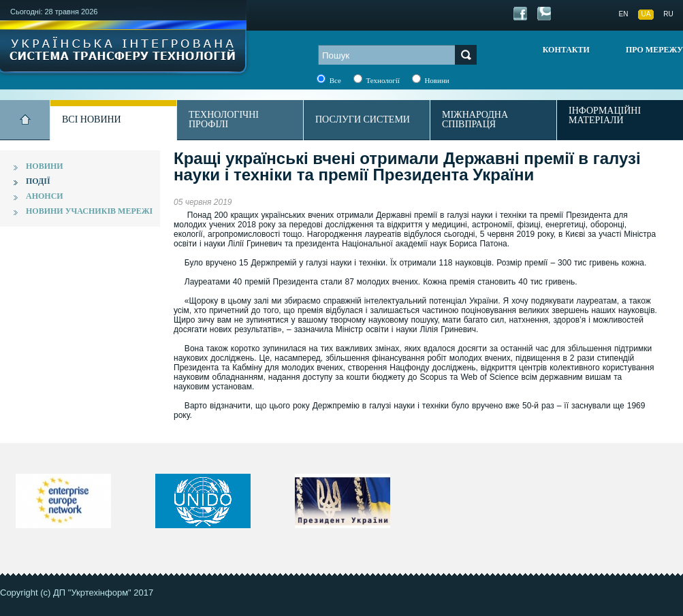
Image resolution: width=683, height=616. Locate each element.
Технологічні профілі (224, 119)
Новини (45, 166)
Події (38, 181)
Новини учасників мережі (89, 211)
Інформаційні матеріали (605, 116)
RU (668, 14)
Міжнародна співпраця (475, 119)
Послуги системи (363, 119)
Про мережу (654, 50)
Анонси (45, 196)
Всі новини (92, 119)
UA (646, 14)
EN (624, 14)
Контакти (566, 50)
